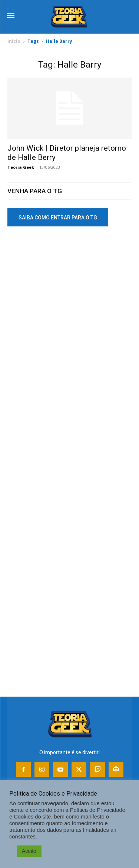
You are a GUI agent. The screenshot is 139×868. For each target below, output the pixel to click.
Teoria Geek (21, 167)
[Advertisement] (69, 311)
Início (14, 41)
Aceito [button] (29, 851)
